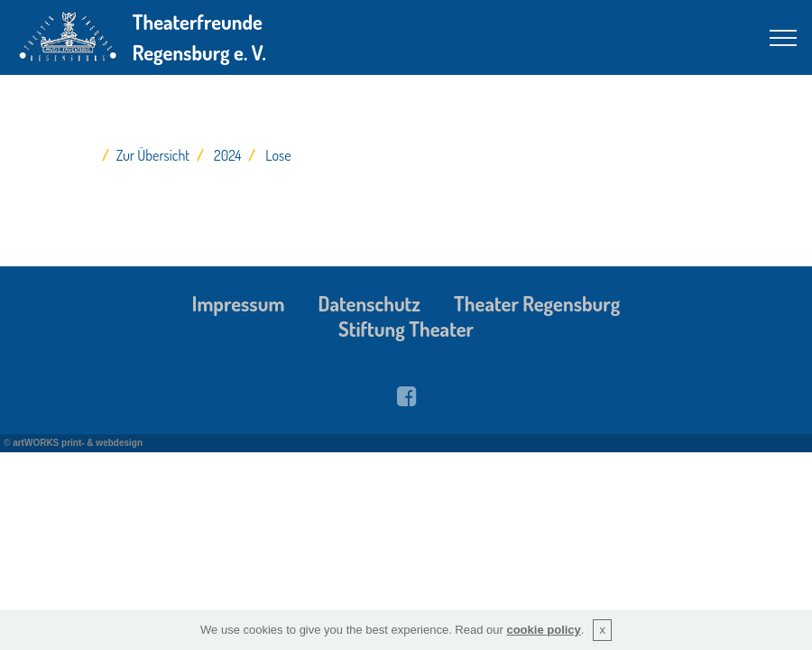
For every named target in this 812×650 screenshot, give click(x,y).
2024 (227, 155)
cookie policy (543, 630)
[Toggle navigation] (784, 38)
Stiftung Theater (406, 329)
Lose (278, 155)
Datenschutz (369, 303)
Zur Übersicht (153, 155)
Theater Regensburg (537, 303)
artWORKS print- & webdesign (78, 443)
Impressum (239, 303)
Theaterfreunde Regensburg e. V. (199, 37)
